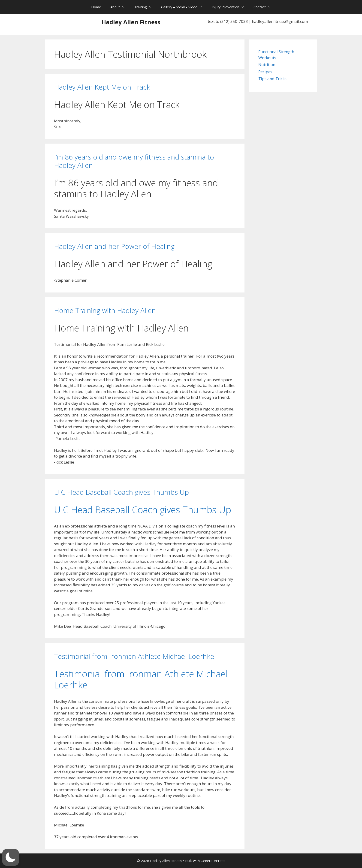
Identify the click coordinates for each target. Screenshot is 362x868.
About (120, 7)
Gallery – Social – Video (184, 7)
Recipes (265, 72)
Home (96, 7)
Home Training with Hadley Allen (105, 310)
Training (145, 7)
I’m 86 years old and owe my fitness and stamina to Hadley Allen (134, 161)
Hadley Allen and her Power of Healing (114, 246)
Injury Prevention (230, 7)
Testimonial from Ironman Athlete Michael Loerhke (134, 656)
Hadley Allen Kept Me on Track (102, 87)
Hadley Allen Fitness (131, 22)
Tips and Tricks (272, 79)
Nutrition (267, 65)
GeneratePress (213, 861)
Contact (264, 7)
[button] (11, 857)
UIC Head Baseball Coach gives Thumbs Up (121, 492)
